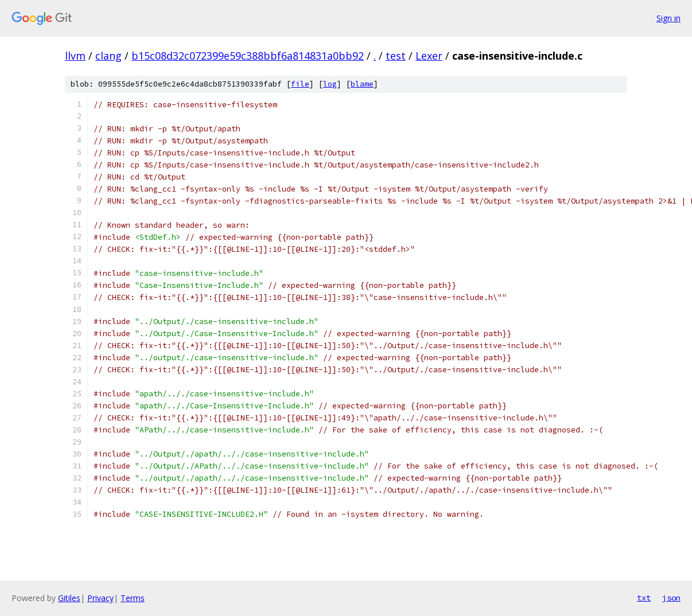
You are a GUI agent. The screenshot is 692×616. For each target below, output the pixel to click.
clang (108, 56)
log (330, 84)
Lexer (429, 56)
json (671, 598)
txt (644, 598)
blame (362, 84)
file (300, 84)
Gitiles (69, 598)
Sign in (668, 18)
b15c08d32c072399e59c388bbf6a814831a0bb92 (248, 56)
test (396, 56)
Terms (133, 598)
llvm (75, 56)
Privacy (100, 598)
